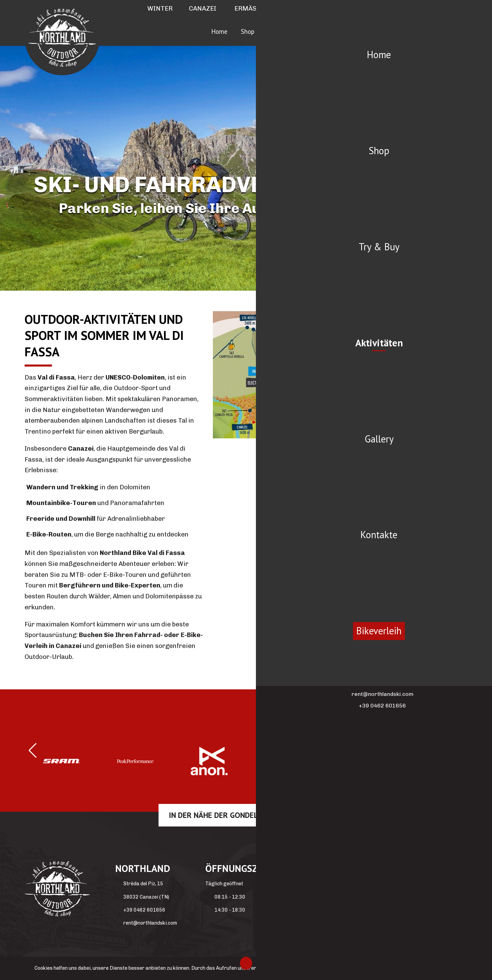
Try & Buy (281, 31)
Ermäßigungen (261, 9)
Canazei (203, 9)
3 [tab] (339, 454)
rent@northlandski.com (150, 923)
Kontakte (399, 31)
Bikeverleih (443, 31)
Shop (248, 31)
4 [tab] (356, 454)
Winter (159, 9)
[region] (246, 168)
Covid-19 (309, 915)
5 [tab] (374, 454)
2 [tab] (321, 454)
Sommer (308, 946)
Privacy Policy (317, 899)
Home (219, 31)
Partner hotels (334, 9)
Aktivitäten (324, 31)
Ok (454, 968)
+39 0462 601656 (144, 910)
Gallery (364, 31)
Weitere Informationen (418, 968)
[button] (33, 751)
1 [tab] (303, 454)
